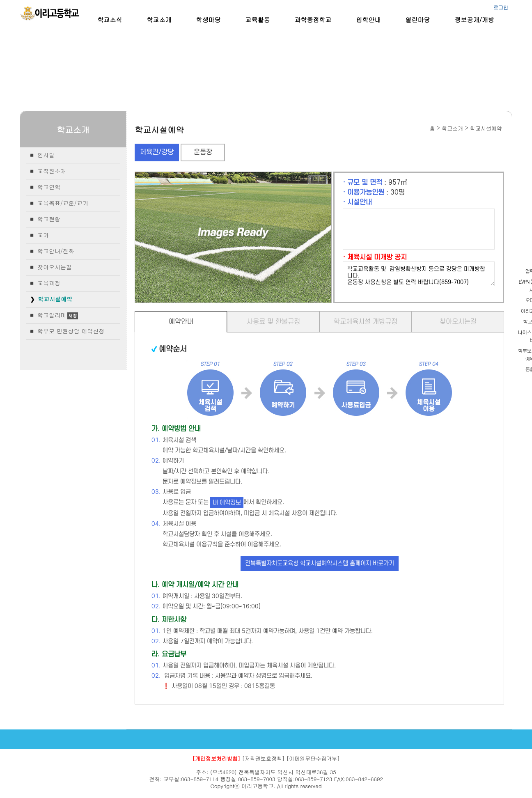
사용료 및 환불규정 (273, 322)
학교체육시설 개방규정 (366, 322)
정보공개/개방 (475, 19)
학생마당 (209, 19)
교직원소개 (52, 171)
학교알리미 (52, 315)
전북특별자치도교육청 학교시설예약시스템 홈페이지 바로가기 (320, 563)
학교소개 (159, 19)
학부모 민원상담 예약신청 (71, 331)
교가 (43, 235)
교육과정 (49, 283)
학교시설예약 (55, 299)
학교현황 (49, 219)
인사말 (46, 155)
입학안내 (369, 19)
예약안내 (181, 322)
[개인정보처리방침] (216, 758)
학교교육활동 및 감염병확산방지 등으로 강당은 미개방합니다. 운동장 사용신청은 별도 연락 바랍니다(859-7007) (419, 274)
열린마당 (418, 19)
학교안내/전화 (56, 251)
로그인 (501, 7)
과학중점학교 (313, 19)
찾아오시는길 (55, 267)
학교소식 (110, 19)
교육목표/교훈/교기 (63, 203)
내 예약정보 (227, 503)
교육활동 (258, 19)
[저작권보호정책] (264, 758)
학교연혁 (49, 187)
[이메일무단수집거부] (313, 758)
